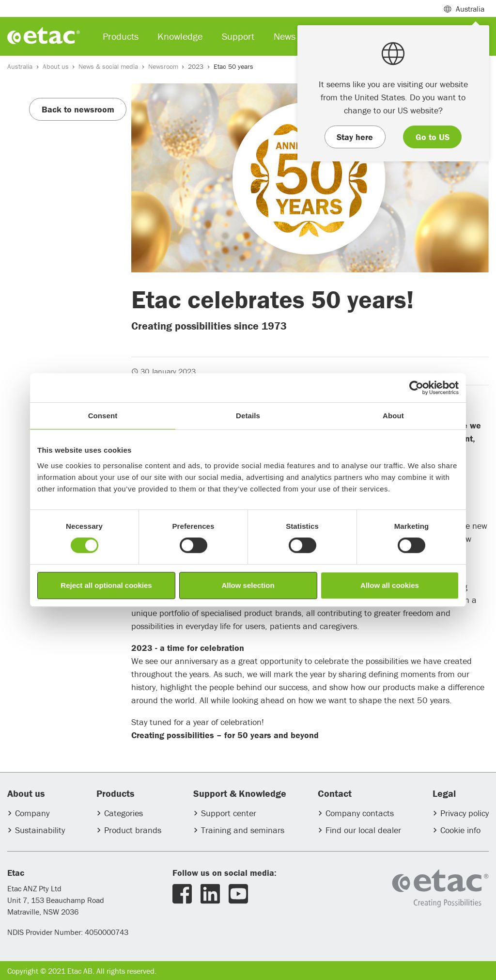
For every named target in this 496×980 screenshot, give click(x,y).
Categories (124, 813)
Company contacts (360, 813)
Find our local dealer (363, 830)
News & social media (108, 66)
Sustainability (40, 830)
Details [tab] (248, 416)
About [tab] (393, 416)
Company (32, 813)
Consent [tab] (103, 416)
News (285, 36)
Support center (229, 813)
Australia (20, 66)
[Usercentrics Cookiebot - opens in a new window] (416, 388)
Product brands (133, 830)
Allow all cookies (390, 585)
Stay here (355, 137)
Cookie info (460, 830)
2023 (196, 66)
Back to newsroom (78, 109)
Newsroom (163, 66)
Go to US (433, 137)
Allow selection (248, 585)
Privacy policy (465, 813)
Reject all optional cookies (106, 585)
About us (56, 66)
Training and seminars (243, 830)
